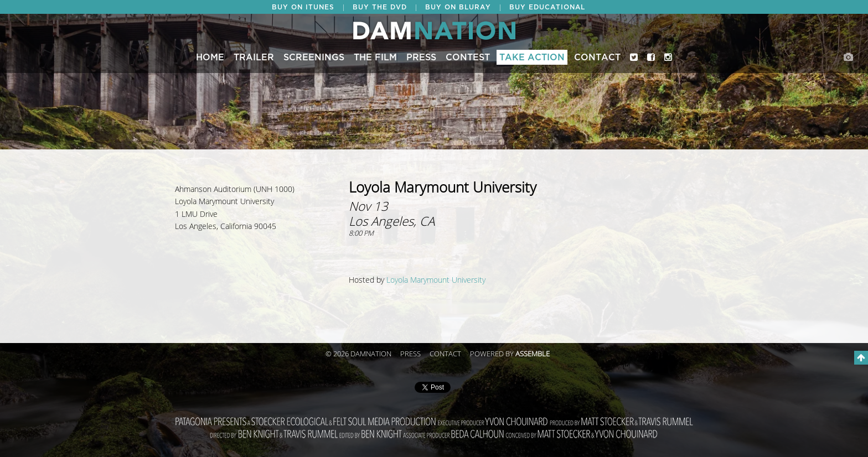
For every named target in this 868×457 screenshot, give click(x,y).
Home (210, 58)
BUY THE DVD (380, 7)
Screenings (314, 58)
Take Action (532, 58)
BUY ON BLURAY (458, 7)
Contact (597, 58)
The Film (375, 58)
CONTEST (468, 58)
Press (421, 58)
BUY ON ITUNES (303, 7)
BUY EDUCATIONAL (547, 7)
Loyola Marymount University (436, 280)
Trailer (254, 58)
